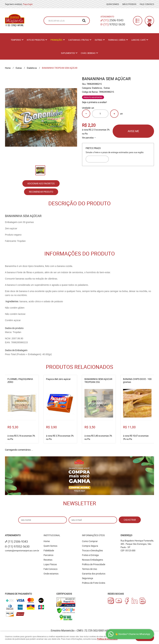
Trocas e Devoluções (92, 550)
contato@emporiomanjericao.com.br (22, 551)
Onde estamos (51, 574)
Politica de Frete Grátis (94, 583)
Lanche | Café (138, 40)
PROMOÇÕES (56, 40)
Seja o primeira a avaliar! (94, 102)
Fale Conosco (147, 4)
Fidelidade (49, 550)
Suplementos (68, 53)
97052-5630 (114, 24)
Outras (98, 40)
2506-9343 (113, 20)
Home (47, 541)
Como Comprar (90, 541)
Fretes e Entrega (90, 555)
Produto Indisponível (22, 403)
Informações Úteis (93, 535)
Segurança (88, 578)
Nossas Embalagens (93, 560)
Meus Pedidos (129, 4)
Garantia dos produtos (94, 574)
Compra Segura (90, 546)
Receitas (48, 560)
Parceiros (48, 555)
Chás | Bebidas (88, 53)
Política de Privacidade (94, 564)
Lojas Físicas (50, 564)
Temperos (16, 40)
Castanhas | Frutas (79, 40)
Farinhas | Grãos (117, 40)
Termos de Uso (90, 569)
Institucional (52, 535)
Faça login (28, 4)
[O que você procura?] (84, 21)
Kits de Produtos (36, 40)
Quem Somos (113, 4)
